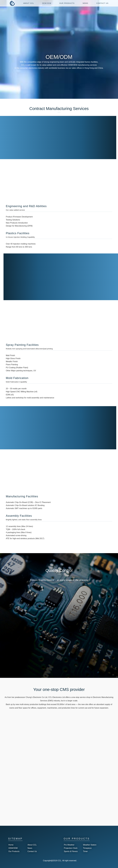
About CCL (32, 845)
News (30, 848)
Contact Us (32, 851)
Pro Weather (69, 845)
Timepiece (87, 848)
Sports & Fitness (71, 851)
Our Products (14, 851)
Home (11, 845)
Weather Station (90, 845)
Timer (85, 851)
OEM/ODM (13, 848)
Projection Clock (71, 848)
